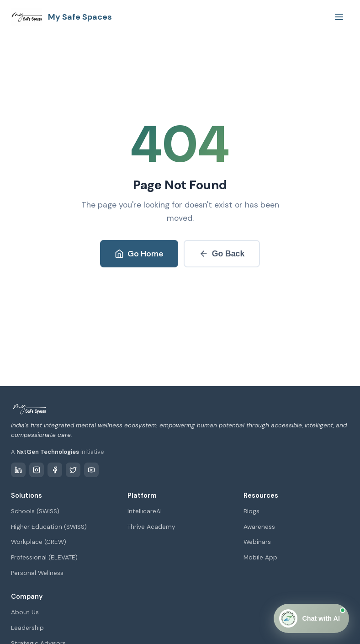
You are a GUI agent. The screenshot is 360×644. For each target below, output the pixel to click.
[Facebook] (55, 470)
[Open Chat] (311, 618)
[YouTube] (91, 470)
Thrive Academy (151, 527)
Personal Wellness (37, 573)
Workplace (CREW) (39, 542)
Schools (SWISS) (35, 511)
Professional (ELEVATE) (44, 557)
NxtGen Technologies (48, 452)
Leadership (27, 628)
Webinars (257, 542)
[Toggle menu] (339, 17)
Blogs (251, 511)
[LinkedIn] (18, 470)
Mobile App (260, 557)
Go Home (139, 254)
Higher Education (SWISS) (49, 527)
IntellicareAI (145, 511)
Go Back (222, 254)
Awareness (259, 527)
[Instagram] (37, 470)
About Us (25, 612)
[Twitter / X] (73, 470)
